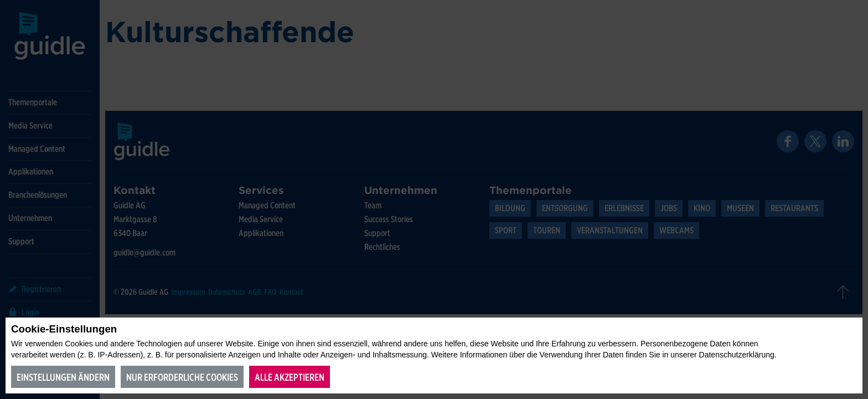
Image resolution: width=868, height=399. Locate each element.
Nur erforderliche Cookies (182, 377)
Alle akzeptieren (290, 377)
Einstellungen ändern (63, 377)
